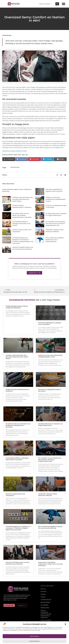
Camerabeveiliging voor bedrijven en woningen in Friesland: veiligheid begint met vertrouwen (18, 528)
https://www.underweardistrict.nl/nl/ (14, 151)
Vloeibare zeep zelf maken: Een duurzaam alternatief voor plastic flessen (23, 199)
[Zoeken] (57, 4)
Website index (45, 608)
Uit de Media (44, 605)
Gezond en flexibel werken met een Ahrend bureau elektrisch (18, 563)
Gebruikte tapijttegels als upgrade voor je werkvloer (50, 324)
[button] (65, 624)
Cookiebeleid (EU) (46, 600)
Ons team (44, 592)
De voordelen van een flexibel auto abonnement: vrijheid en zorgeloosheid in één (55, 224)
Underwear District (58, 146)
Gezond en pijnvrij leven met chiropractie (15, 495)
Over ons (43, 589)
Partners (43, 594)
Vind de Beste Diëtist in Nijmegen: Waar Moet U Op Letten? (21, 224)
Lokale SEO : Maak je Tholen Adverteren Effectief (48, 495)
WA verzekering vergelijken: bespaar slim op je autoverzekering (55, 240)
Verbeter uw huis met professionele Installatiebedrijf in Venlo (55, 199)
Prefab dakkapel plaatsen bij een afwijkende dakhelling (17, 307)
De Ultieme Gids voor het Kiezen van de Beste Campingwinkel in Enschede (22, 215)
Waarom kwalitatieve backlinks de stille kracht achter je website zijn (46, 614)
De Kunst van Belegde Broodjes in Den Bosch (50, 390)
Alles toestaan (35, 636)
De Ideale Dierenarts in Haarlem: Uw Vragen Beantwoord (50, 425)
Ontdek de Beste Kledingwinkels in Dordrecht (18, 390)
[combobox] (47, 4)
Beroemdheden (45, 602)
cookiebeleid (26, 630)
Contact (43, 597)
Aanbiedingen (7, 35)
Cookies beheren (35, 641)
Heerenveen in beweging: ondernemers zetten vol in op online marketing (50, 564)
